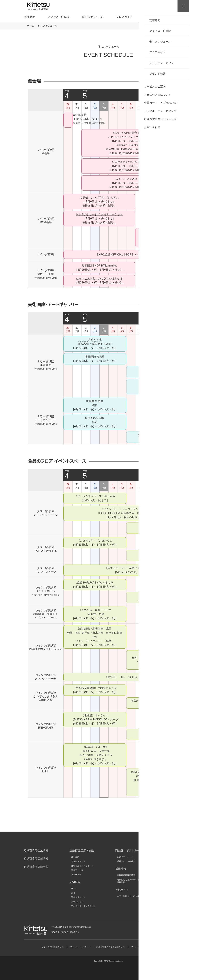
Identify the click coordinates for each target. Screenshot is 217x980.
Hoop (74, 889)
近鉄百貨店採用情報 (126, 875)
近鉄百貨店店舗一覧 (36, 867)
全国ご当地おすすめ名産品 (129, 896)
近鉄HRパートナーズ (172, 879)
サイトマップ (170, 947)
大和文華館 (168, 892)
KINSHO (167, 870)
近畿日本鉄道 (169, 861)
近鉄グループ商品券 (126, 861)
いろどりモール (170, 888)
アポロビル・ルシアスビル (83, 906)
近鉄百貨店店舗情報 (36, 859)
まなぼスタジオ (78, 861)
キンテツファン (170, 883)
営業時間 (30, 17)
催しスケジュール (93, 17)
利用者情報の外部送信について (111, 947)
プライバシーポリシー (80, 947)
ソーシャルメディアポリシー (144, 947)
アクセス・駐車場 (58, 17)
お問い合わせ (173, 930)
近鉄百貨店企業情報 (36, 850)
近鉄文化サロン (78, 897)
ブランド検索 (190, 17)
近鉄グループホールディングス (177, 857)
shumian (75, 857)
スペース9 (76, 875)
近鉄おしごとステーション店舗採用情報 (131, 881)
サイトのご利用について (53, 947)
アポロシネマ (77, 902)
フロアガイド (124, 17)
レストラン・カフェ (157, 17)
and (73, 893)
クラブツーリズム (171, 875)
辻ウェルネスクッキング (82, 866)
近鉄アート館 (77, 870)
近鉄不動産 (168, 866)
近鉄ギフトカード (125, 857)
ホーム (31, 26)
